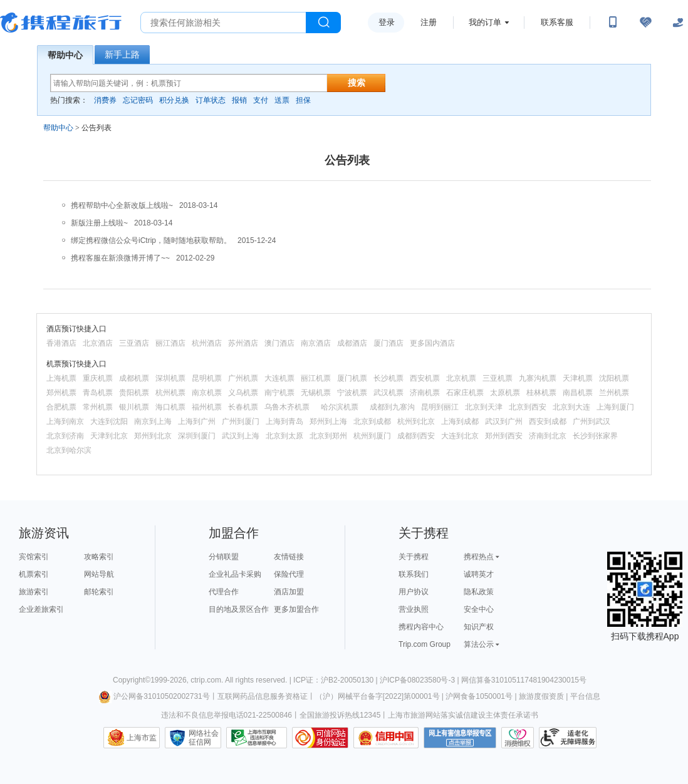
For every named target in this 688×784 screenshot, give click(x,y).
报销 (239, 100)
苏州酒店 (243, 343)
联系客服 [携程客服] (557, 22)
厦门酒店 (388, 343)
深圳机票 (170, 378)
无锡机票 (316, 393)
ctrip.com (206, 680)
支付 (261, 100)
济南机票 (425, 393)
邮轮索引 (99, 592)
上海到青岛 (284, 421)
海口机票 (170, 407)
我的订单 (485, 22)
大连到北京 (460, 436)
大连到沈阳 (109, 421)
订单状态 (211, 100)
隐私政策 (479, 592)
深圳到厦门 (197, 436)
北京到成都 (372, 421)
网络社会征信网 (204, 738)
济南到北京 (548, 436)
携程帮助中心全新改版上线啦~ (122, 205)
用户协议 (414, 592)
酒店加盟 (289, 592)
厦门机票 (352, 378)
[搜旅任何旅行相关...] (223, 23)
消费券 (105, 100)
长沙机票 (388, 378)
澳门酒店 (279, 343)
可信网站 (320, 738)
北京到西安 (528, 407)
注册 (429, 22)
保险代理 (289, 574)
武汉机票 (388, 393)
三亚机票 (498, 378)
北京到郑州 (328, 436)
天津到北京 (109, 436)
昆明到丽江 (440, 407)
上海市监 (142, 738)
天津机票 (578, 378)
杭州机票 (170, 393)
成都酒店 (352, 343)
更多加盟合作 (296, 609)
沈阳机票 (614, 378)
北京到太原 (284, 436)
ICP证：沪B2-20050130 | (336, 680)
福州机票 (207, 407)
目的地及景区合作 (239, 609)
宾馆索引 (34, 557)
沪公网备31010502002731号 (154, 696)
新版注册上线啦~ (99, 223)
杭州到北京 (416, 421)
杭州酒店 (207, 343)
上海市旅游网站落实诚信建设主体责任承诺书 (463, 715)
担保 (303, 100)
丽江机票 (316, 378)
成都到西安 (416, 436)
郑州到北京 (153, 436)
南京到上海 (153, 421)
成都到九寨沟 (392, 407)
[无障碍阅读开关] (645, 23)
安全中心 (479, 609)
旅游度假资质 (541, 696)
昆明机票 (207, 378)
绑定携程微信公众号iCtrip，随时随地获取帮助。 (151, 240)
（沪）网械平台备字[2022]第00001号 (378, 696)
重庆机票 (98, 378)
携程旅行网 (61, 23)
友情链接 (289, 557)
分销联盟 (224, 557)
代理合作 (224, 592)
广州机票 (243, 378)
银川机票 (134, 407)
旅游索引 (34, 592)
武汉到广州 (504, 421)
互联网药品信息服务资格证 (263, 696)
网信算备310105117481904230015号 (524, 680)
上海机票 (61, 378)
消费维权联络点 (518, 738)
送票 (282, 100)
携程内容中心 (421, 627)
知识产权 (479, 627)
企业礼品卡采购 (235, 574)
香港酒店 (61, 343)
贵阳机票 (134, 393)
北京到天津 (484, 407)
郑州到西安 (504, 436)
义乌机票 (243, 393)
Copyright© (132, 680)
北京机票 (461, 378)
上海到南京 (65, 421)
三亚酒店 (134, 343)
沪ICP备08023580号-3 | (420, 680)
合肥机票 (61, 407)
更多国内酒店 (432, 343)
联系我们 (414, 574)
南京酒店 (316, 343)
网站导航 (99, 574)
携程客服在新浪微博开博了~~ (120, 258)
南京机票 (207, 393)
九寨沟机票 (538, 378)
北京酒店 (98, 343)
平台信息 (585, 696)
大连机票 (279, 378)
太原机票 (505, 393)
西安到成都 (548, 421)
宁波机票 (352, 393)
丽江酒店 (170, 343)
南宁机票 (279, 393)
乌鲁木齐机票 (287, 407)
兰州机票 (614, 393)
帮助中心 (65, 55)
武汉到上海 (241, 436)
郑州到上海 (328, 421)
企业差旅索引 (41, 609)
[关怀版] (678, 23)
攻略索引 (99, 557)
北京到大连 (571, 407)
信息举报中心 (257, 738)
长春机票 (243, 407)
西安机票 (425, 378)
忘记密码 (138, 100)
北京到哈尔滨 (69, 450)
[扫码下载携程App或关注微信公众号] (613, 23)
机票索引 (34, 574)
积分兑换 (174, 100)
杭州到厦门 (372, 436)
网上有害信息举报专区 (460, 738)
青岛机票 (98, 393)
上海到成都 (460, 421)
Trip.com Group (425, 644)
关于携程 (414, 557)
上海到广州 (197, 421)
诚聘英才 (479, 574)
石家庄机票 (465, 393)
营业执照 (414, 609)
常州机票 (98, 407)
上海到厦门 (615, 407)
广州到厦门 (241, 421)
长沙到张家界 (595, 436)
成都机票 (134, 378)
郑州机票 (61, 393)
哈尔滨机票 (340, 407)
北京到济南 (65, 436)
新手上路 (122, 54)
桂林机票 (541, 393)
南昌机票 (578, 393)
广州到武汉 (592, 421)
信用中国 (386, 738)
